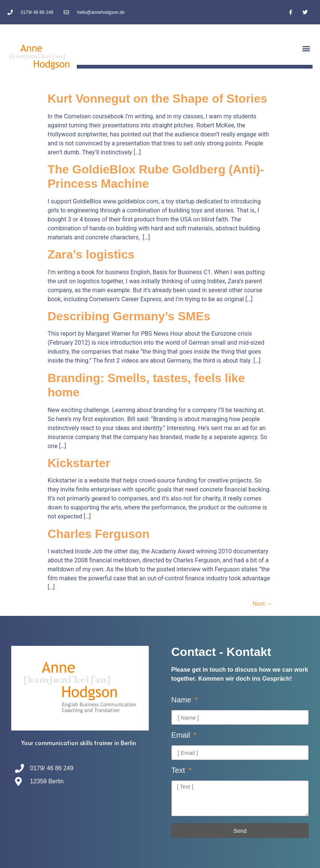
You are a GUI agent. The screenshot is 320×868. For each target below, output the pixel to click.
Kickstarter (79, 463)
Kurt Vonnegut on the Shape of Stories (157, 99)
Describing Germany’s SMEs (129, 316)
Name (182, 700)
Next (262, 604)
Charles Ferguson (99, 534)
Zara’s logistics (91, 254)
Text (179, 770)
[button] (306, 48)
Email (182, 735)
